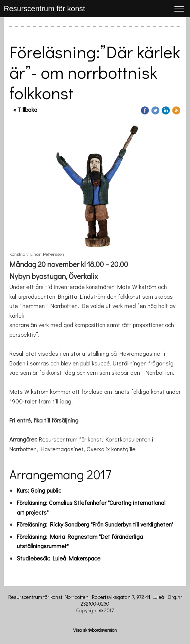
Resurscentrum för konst (44, 9)
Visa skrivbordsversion (95, 630)
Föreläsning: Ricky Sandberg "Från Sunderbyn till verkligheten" (95, 524)
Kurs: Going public (39, 490)
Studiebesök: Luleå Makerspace (59, 558)
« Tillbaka (25, 109)
